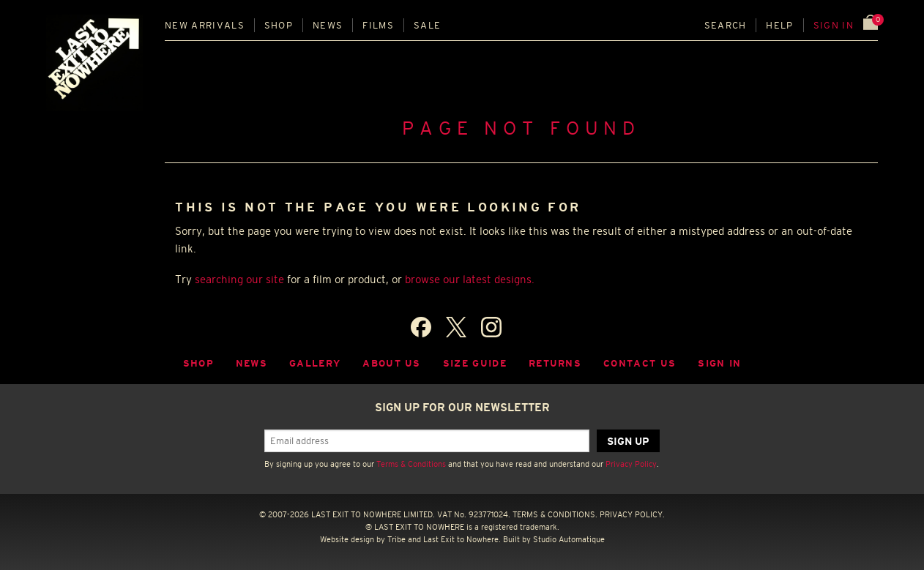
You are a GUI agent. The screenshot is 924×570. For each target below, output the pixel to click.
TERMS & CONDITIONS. (555, 514)
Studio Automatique (569, 539)
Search (726, 25)
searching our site (239, 279)
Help (779, 25)
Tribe (396, 539)
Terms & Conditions (411, 464)
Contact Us (640, 363)
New (205, 25)
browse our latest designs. (470, 279)
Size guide (475, 363)
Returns (555, 363)
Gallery (315, 363)
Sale (427, 25)
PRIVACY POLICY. (632, 514)
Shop (279, 25)
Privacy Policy (631, 464)
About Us (392, 363)
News (328, 25)
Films (378, 25)
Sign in (834, 25)
